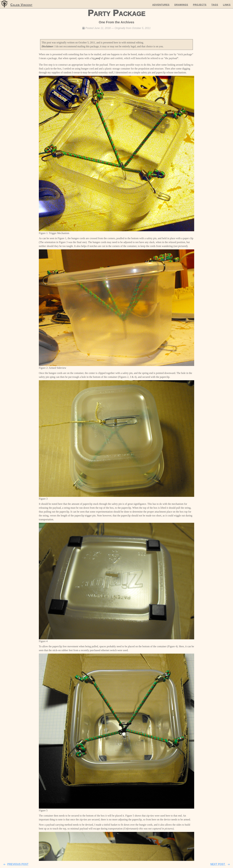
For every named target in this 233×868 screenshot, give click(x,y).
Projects (200, 5)
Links (227, 5)
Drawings (181, 5)
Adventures (161, 5)
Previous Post (15, 864)
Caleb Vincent (21, 5)
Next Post (221, 864)
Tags (215, 5)
